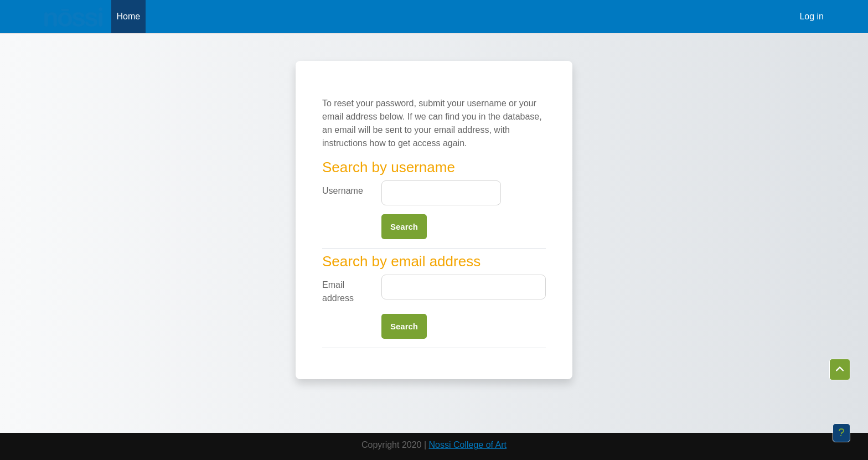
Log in (812, 16)
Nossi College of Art (468, 445)
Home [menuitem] (129, 16)
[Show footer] (841, 433)
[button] (840, 370)
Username (343, 191)
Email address (338, 291)
